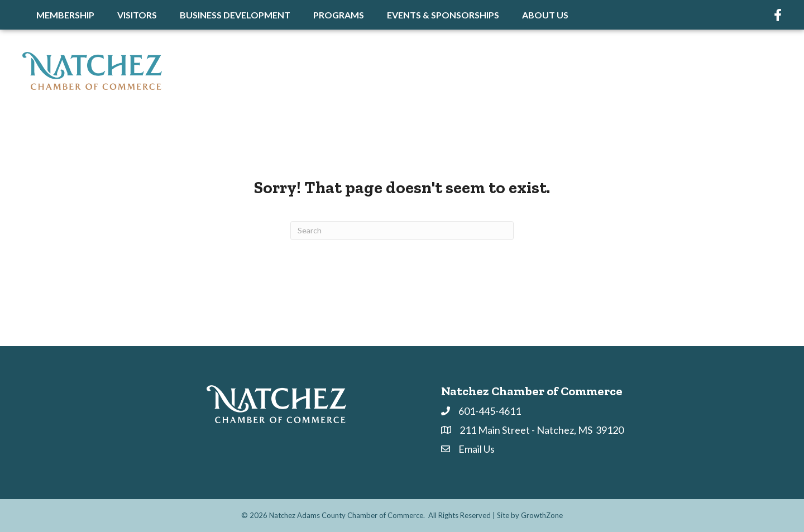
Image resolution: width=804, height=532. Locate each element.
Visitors (137, 15)
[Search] (402, 231)
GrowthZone (542, 515)
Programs (339, 15)
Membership (65, 15)
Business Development (235, 15)
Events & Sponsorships (443, 15)
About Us (545, 15)
